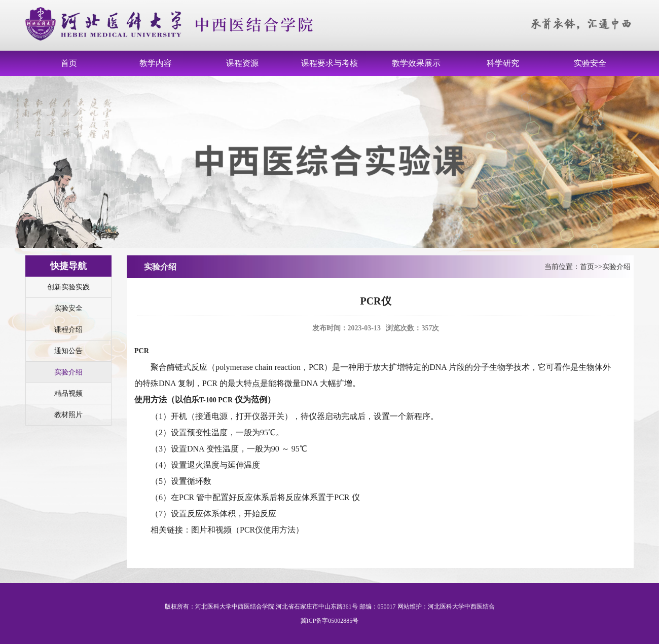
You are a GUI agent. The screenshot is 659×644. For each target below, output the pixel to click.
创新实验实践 (68, 287)
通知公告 (68, 351)
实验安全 (590, 63)
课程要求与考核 (329, 63)
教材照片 (68, 415)
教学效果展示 (416, 63)
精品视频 (68, 393)
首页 (69, 63)
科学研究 (503, 63)
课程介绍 (68, 330)
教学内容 (156, 63)
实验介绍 (68, 372)
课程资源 (242, 63)
